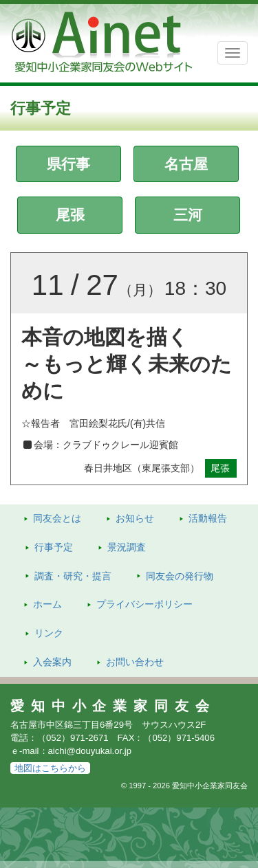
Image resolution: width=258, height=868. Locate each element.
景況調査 (127, 547)
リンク (49, 633)
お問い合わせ (135, 662)
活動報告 (208, 518)
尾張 (70, 215)
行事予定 (54, 547)
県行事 (68, 164)
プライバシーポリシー (144, 604)
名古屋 (186, 164)
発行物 (180, 576)
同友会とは (57, 518)
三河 (188, 215)
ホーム (47, 604)
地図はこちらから (50, 768)
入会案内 (52, 662)
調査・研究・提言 (73, 576)
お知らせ (135, 518)
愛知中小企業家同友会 (113, 706)
